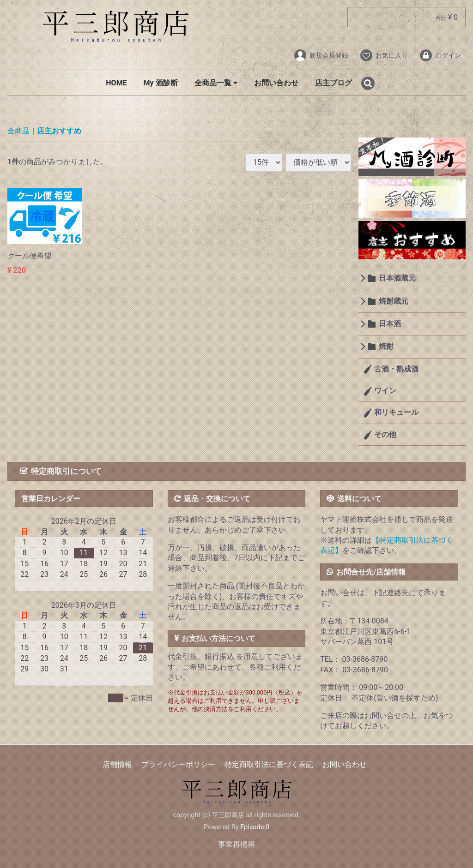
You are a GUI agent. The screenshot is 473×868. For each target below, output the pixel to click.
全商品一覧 (216, 83)
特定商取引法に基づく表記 (269, 764)
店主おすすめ (59, 131)
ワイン (384, 391)
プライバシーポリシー (178, 764)
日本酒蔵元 (397, 278)
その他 (384, 434)
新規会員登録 (321, 55)
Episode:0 (255, 827)
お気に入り (384, 55)
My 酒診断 (161, 83)
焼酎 (386, 347)
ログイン (440, 55)
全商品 (18, 131)
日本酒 (390, 324)
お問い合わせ (276, 83)
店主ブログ (334, 83)
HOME (116, 83)
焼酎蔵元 (394, 301)
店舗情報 (117, 764)
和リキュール (395, 413)
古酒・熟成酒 (395, 369)
